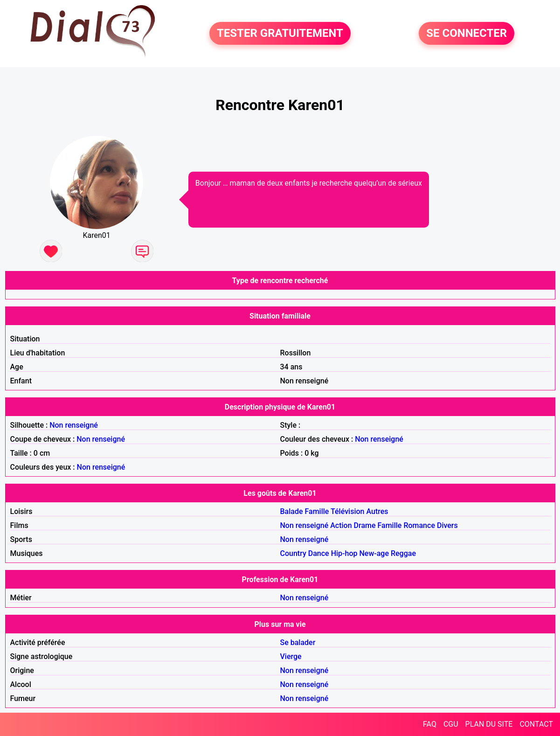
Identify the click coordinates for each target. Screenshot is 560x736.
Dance (319, 553)
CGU (451, 724)
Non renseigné (74, 425)
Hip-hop (344, 553)
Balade (292, 511)
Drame (365, 525)
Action (341, 525)
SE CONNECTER (467, 34)
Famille (317, 511)
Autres (377, 511)
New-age (374, 553)
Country (293, 553)
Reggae (403, 553)
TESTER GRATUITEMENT (280, 34)
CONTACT (536, 724)
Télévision (347, 511)
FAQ (430, 724)
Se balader (298, 642)
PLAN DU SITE (489, 724)
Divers (447, 525)
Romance (419, 525)
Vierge (291, 656)
